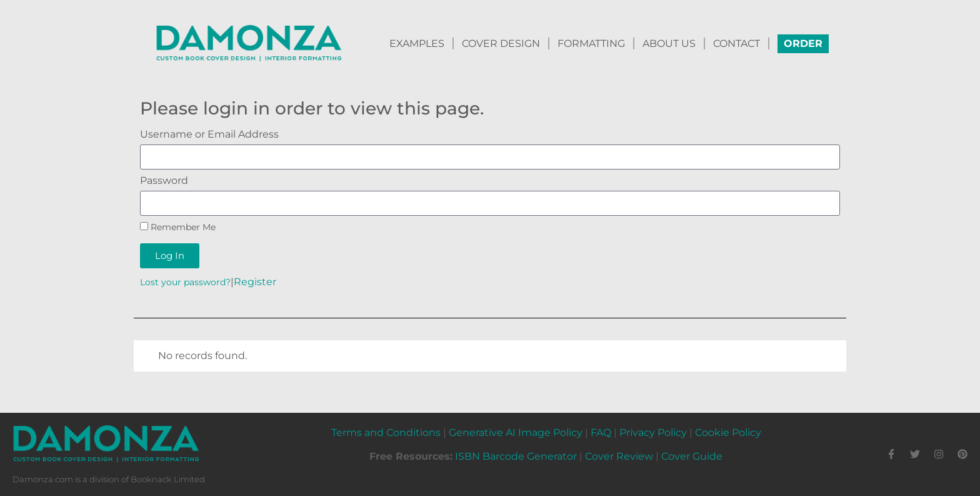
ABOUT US (669, 43)
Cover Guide (692, 456)
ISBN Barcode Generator (516, 456)
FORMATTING (591, 43)
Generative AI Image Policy (516, 433)
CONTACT (737, 43)
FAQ (601, 433)
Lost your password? (185, 282)
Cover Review (619, 456)
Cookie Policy (728, 433)
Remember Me (178, 227)
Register (255, 282)
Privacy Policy (653, 433)
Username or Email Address (209, 134)
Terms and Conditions (386, 433)
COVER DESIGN (501, 43)
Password (164, 181)
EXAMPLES (417, 43)
